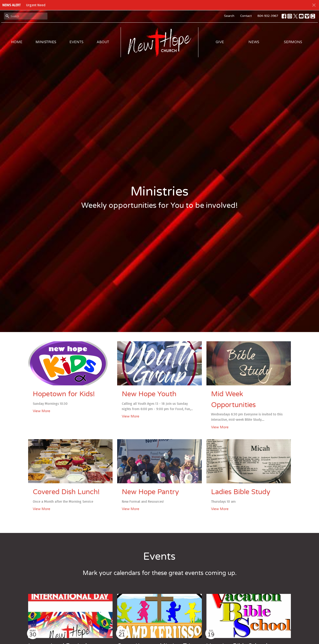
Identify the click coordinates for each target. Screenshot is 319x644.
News (254, 42)
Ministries (46, 42)
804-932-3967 (268, 16)
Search (229, 16)
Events (76, 42)
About (103, 42)
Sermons (293, 42)
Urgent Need (36, 5)
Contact (246, 16)
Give (220, 42)
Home (17, 42)
